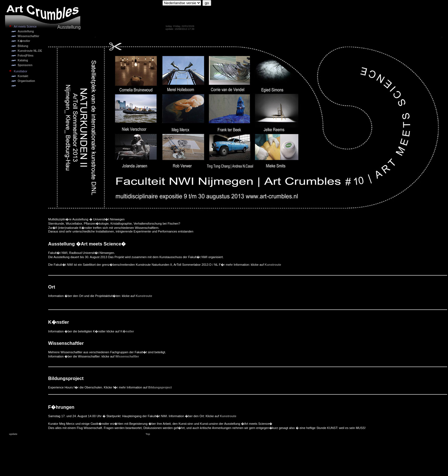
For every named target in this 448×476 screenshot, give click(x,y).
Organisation (26, 81)
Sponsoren (25, 65)
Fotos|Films (26, 56)
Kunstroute (273, 265)
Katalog (23, 60)
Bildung (23, 46)
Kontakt (23, 76)
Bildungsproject (160, 387)
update (13, 434)
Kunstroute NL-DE (30, 51)
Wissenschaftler (29, 36)
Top (148, 434)
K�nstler (24, 41)
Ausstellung (26, 31)
